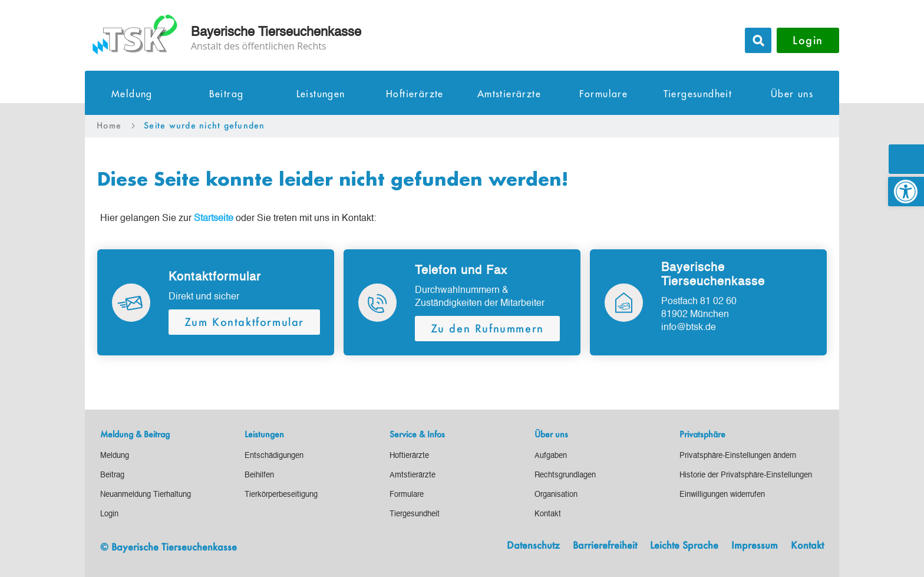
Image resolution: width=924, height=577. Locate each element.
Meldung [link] (132, 94)
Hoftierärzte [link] (415, 94)
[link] (906, 192)
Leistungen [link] (321, 94)
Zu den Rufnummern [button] (487, 328)
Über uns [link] (792, 94)
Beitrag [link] (227, 94)
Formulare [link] (604, 94)
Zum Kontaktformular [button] (244, 322)
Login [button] (808, 40)
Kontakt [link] (807, 546)
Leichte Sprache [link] (684, 546)
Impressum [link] (755, 546)
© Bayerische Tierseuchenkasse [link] (169, 547)
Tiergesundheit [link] (698, 94)
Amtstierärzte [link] (509, 94)
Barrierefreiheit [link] (605, 546)
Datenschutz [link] (533, 546)
